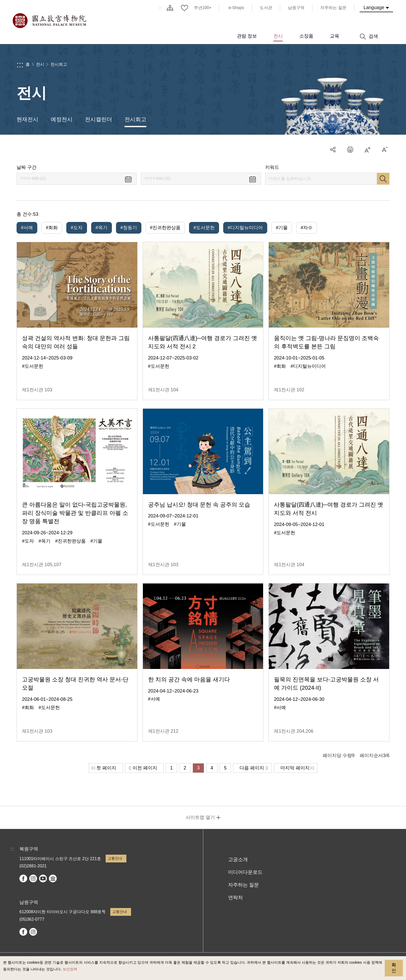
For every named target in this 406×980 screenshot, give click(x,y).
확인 (394, 968)
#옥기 (102, 228)
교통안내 (115, 858)
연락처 (235, 898)
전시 (40, 64)
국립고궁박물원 (49, 21)
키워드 (272, 167)
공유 (333, 150)
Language (374, 8)
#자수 (307, 228)
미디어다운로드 (245, 872)
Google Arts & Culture (53, 878)
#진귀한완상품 (165, 228)
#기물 (282, 228)
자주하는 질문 (244, 885)
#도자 (77, 228)
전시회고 (59, 64)
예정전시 (62, 119)
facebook (23, 878)
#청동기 (129, 228)
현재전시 (27, 119)
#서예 (27, 228)
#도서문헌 (204, 228)
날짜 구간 (27, 167)
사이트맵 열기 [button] (200, 817)
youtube (43, 878)
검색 (383, 179)
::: (160, 8)
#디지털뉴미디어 (245, 228)
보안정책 (70, 969)
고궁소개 (238, 859)
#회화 (52, 228)
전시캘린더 (99, 119)
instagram (33, 878)
